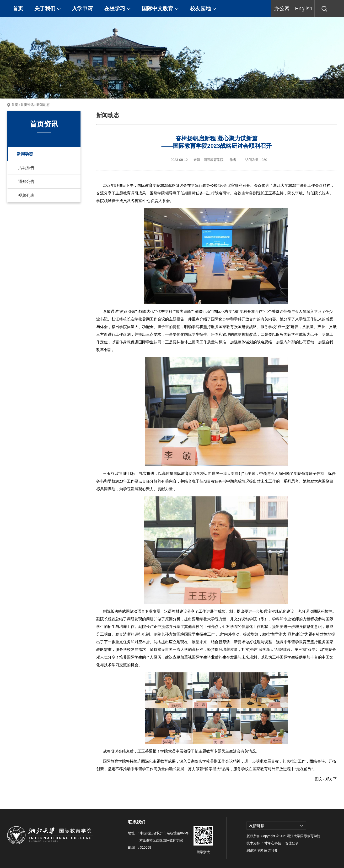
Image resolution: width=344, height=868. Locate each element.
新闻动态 (43, 105)
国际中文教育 (160, 8)
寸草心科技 (273, 843)
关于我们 (48, 8)
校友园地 (203, 8)
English (304, 8)
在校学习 (117, 8)
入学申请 (82, 8)
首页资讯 (27, 105)
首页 (18, 8)
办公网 (282, 8)
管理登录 (292, 843)
